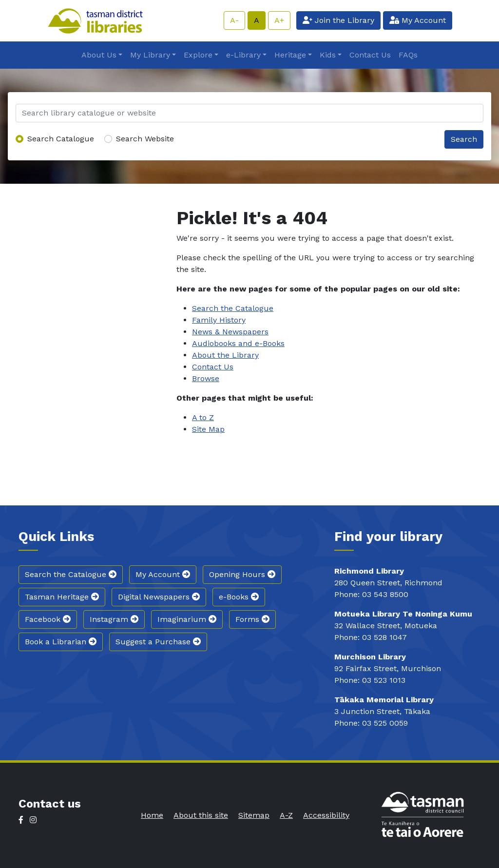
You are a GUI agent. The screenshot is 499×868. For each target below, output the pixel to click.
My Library (150, 55)
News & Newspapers (230, 332)
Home (152, 815)
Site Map (208, 429)
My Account (418, 20)
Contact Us (370, 55)
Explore (198, 55)
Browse (206, 378)
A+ (279, 20)
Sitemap (254, 815)
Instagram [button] (114, 619)
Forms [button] (252, 619)
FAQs (408, 55)
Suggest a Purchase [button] (158, 642)
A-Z (286, 815)
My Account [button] (163, 574)
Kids (328, 55)
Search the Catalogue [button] (71, 574)
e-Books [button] (239, 597)
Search (464, 139)
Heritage (290, 55)
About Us (99, 55)
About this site (201, 815)
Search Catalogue (61, 139)
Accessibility (326, 815)
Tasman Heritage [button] (62, 597)
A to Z (203, 417)
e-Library (243, 55)
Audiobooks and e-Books (238, 343)
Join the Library (338, 20)
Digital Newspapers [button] (159, 597)
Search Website (145, 139)
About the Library (225, 355)
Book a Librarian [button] (61, 642)
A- (234, 20)
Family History (219, 320)
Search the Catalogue (233, 308)
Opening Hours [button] (242, 574)
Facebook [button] (48, 619)
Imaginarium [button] (187, 619)
